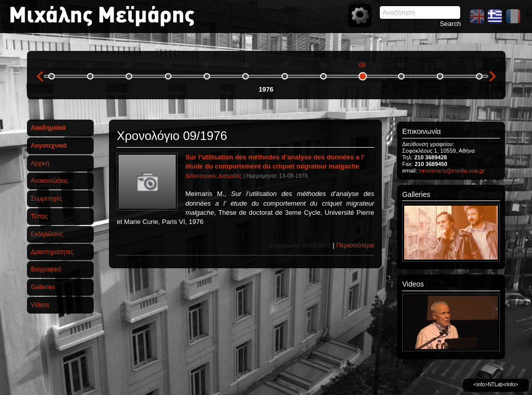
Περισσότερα (355, 245)
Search (450, 24)
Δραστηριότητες (52, 252)
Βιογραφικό (46, 269)
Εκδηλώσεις (47, 234)
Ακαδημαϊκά (49, 128)
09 (362, 65)
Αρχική (40, 163)
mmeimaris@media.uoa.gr (451, 171)
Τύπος (39, 216)
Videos (40, 305)
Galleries (43, 287)
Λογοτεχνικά (49, 146)
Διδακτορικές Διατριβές (214, 176)
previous (40, 76)
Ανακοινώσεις (50, 181)
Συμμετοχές (47, 199)
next (493, 76)
